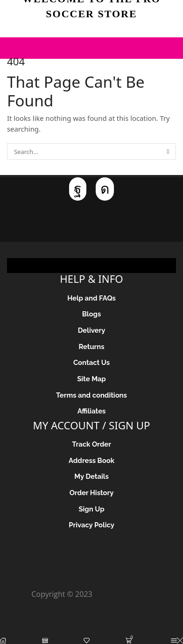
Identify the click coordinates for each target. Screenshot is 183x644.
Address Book (91, 460)
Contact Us (91, 362)
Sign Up (91, 509)
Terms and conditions (91, 395)
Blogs (91, 314)
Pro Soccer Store (123, 594)
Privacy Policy (91, 525)
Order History (92, 493)
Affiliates (92, 411)
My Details (91, 476)
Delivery (92, 330)
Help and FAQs (91, 298)
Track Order (91, 444)
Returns (91, 346)
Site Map (91, 379)
